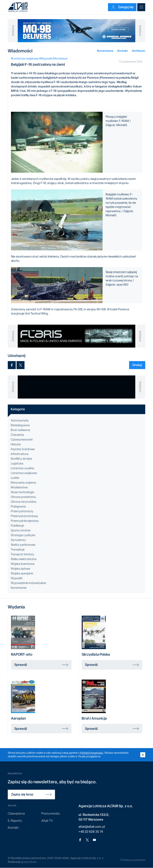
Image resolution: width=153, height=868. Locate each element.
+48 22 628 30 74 (91, 832)
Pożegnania (18, 506)
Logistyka (17, 463)
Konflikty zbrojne (21, 459)
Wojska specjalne (22, 573)
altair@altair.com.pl (92, 827)
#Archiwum (60, 59)
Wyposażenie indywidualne (28, 583)
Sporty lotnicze (21, 530)
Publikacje (17, 526)
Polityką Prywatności (92, 753)
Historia (16, 444)
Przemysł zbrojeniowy (25, 521)
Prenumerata (50, 814)
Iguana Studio (29, 862)
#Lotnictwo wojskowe (25, 59)
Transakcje (18, 550)
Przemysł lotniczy (22, 511)
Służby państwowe (23, 545)
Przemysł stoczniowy (24, 516)
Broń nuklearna (20, 430)
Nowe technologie (22, 492)
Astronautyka (20, 420)
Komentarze (105, 51)
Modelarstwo (19, 487)
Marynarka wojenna (23, 483)
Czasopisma (16, 814)
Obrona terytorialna (24, 502)
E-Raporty (15, 821)
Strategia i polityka (23, 535)
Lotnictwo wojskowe (24, 473)
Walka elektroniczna (24, 559)
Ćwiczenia (17, 435)
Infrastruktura (20, 454)
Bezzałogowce (20, 425)
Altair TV (47, 821)
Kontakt (123, 51)
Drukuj (137, 365)
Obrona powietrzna (23, 497)
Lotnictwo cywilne (22, 468)
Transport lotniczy (22, 554)
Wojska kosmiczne (23, 564)
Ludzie (15, 478)
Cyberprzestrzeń (22, 440)
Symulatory (18, 540)
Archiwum (139, 51)
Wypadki (17, 578)
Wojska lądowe (20, 569)
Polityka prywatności (133, 860)
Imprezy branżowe (23, 449)
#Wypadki (46, 59)
